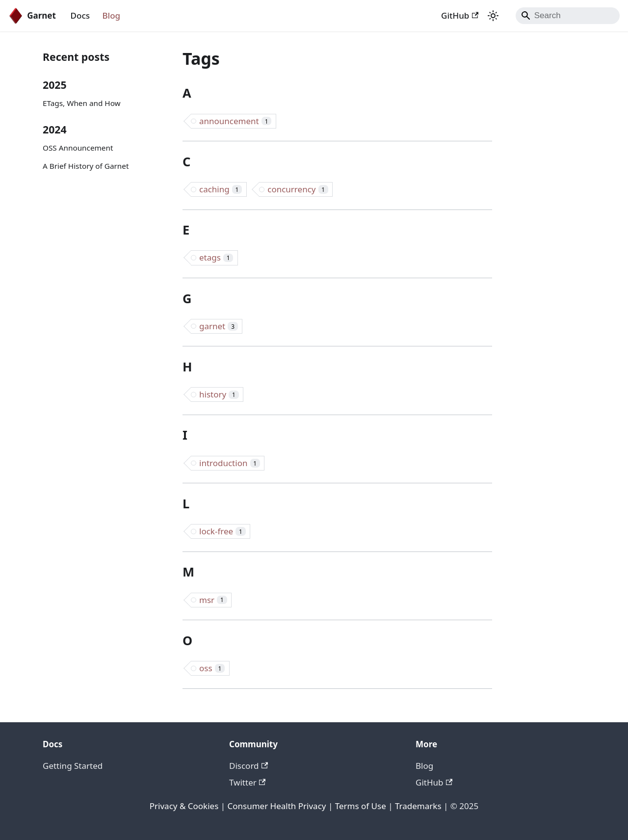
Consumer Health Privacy (277, 806)
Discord (249, 766)
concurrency (298, 189)
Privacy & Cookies (184, 806)
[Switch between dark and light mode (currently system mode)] (493, 16)
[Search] (568, 16)
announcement (235, 121)
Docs (80, 15)
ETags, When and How (82, 103)
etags (216, 257)
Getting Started (73, 766)
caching (221, 189)
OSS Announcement (78, 148)
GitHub (460, 15)
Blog (112, 15)
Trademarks (418, 806)
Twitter (247, 782)
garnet (219, 326)
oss (212, 668)
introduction (230, 463)
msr (213, 600)
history (219, 394)
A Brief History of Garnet (86, 166)
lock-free (222, 531)
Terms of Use (361, 806)
